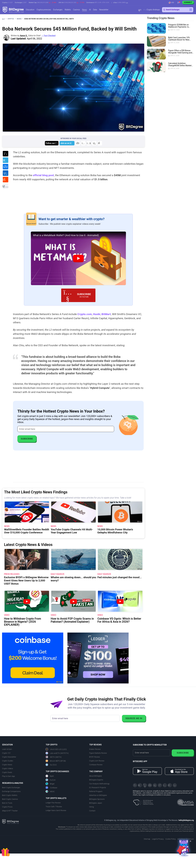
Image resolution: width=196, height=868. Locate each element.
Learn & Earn (7, 749)
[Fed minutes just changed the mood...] (120, 559)
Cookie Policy (171, 839)
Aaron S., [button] (24, 36)
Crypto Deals (7, 772)
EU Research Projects (98, 788)
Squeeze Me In (134, 718)
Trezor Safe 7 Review (54, 807)
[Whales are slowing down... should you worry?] (73, 559)
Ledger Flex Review (53, 803)
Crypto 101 (6, 753)
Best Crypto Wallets (10, 795)
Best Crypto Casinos (10, 799)
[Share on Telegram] (5, 160)
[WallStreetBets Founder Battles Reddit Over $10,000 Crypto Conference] (27, 512)
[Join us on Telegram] (67, 143)
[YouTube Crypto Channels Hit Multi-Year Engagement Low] (73, 512)
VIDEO (7, 615)
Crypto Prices (7, 807)
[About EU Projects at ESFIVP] (143, 801)
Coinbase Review (96, 765)
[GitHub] (175, 785)
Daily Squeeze (58, 574)
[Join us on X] (52, 143)
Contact (92, 811)
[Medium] (160, 785)
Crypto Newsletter (9, 757)
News (20, 19)
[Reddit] (170, 785)
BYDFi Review (95, 757)
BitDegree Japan (96, 803)
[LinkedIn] (155, 785)
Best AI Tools (7, 803)
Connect (188, 2)
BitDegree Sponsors (97, 799)
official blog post (43, 175)
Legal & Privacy (158, 839)
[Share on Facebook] (5, 167)
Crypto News (7, 765)
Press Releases (12, 574)
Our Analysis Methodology (99, 784)
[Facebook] (150, 785)
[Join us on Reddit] (100, 143)
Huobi (97, 314)
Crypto (12, 19)
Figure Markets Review (98, 753)
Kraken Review (95, 749)
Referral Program (96, 791)
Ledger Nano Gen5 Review (56, 810)
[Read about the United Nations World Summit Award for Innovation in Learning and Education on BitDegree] (186, 801)
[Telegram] (140, 785)
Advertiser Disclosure (186, 839)
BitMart (106, 314)
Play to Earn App (8, 776)
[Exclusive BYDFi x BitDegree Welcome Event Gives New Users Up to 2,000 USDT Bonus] (27, 559)
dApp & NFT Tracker (10, 811)
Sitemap (147, 839)
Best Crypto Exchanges (11, 788)
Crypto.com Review (97, 761)
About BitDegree (96, 776)
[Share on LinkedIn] (5, 173)
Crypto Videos (8, 768)
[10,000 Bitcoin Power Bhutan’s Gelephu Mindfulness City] (120, 512)
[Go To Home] (4, 19)
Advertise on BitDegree (98, 795)
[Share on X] (5, 154)
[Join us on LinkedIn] (94, 143)
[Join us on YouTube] (89, 143)
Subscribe (27, 439)
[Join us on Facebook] (78, 143)
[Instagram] (165, 785)
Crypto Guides (8, 761)
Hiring (92, 807)
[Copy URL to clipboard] (5, 186)
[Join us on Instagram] (83, 143)
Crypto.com (85, 314)
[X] (135, 785)
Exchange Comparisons (11, 791)
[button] (120, 3)
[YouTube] (145, 785)
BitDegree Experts (96, 780)
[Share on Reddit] (5, 180)
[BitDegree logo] (10, 821)
